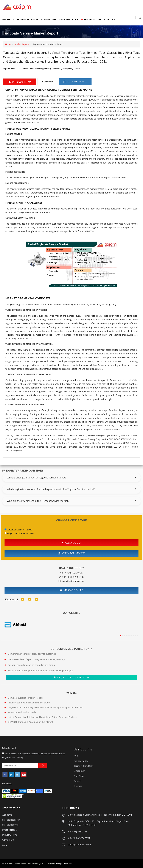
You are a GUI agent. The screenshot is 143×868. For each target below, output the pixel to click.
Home (8, 44)
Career (77, 781)
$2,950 (29, 530)
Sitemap (78, 786)
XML (5, 845)
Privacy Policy (81, 761)
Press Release (9, 830)
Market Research (27, 19)
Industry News (10, 835)
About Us (8, 19)
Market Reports (22, 44)
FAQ (76, 756)
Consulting (48, 19)
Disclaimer (79, 771)
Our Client (79, 776)
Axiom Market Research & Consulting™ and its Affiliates (32, 863)
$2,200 (30, 533)
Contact (110, 19)
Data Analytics (68, 19)
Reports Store (91, 19)
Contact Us (8, 840)
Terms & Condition (84, 766)
